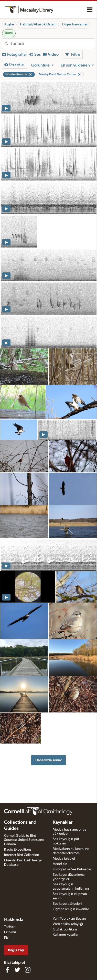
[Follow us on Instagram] (28, 970)
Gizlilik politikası (65, 929)
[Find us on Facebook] (7, 970)
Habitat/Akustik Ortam (38, 24)
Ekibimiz (10, 932)
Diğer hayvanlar (75, 24)
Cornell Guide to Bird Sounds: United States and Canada (24, 840)
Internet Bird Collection (22, 855)
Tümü (9, 33)
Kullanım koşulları (66, 935)
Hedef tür (60, 864)
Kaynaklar (63, 822)
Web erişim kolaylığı (68, 924)
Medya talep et (64, 859)
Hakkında (14, 920)
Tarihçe (10, 927)
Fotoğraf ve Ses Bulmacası (73, 869)
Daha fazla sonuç (49, 760)
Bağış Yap (16, 950)
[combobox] (53, 44)
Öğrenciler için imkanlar (71, 909)
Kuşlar (9, 24)
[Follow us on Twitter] (17, 970)
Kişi (7, 938)
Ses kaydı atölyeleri (67, 904)
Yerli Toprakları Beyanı (69, 919)
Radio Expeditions (18, 850)
